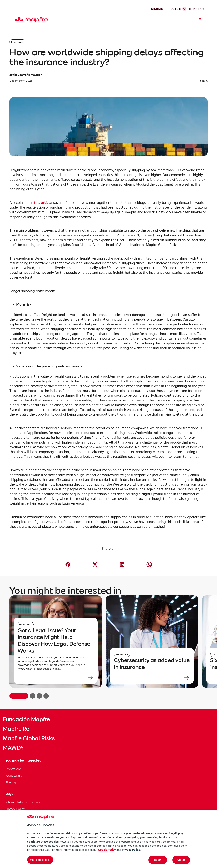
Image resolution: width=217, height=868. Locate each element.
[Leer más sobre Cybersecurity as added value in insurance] (152, 678)
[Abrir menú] (200, 20)
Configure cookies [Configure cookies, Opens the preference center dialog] (40, 860)
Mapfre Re (16, 729)
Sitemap (11, 782)
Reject (158, 860)
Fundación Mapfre (26, 719)
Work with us (15, 776)
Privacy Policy (15, 809)
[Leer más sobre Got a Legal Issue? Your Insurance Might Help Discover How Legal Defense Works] (56, 678)
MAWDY (13, 748)
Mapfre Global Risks (29, 738)
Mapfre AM (13, 769)
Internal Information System (25, 802)
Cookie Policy (107, 850)
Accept (181, 860)
